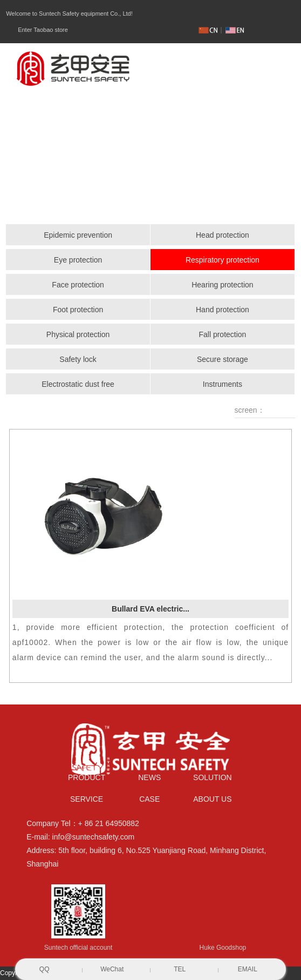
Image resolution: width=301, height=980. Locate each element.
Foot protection (78, 310)
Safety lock (78, 359)
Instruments (223, 384)
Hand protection (223, 310)
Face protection (78, 285)
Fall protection (222, 334)
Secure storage (223, 359)
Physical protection (78, 334)
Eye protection (78, 260)
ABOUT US (212, 799)
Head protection (223, 235)
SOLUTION (213, 777)
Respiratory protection (223, 260)
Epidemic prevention (78, 235)
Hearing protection (222, 285)
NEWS (149, 777)
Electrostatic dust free (78, 384)
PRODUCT (87, 777)
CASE (149, 799)
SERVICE (87, 799)
